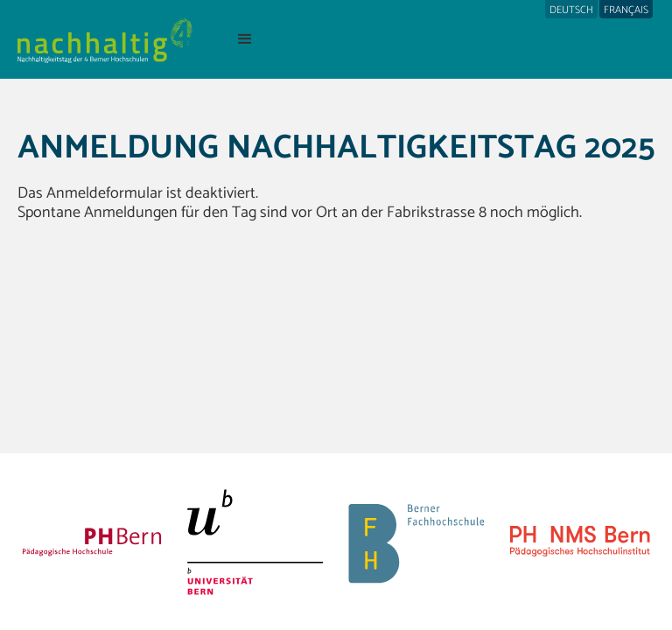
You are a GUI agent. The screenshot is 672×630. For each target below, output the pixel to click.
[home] (105, 39)
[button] (245, 39)
